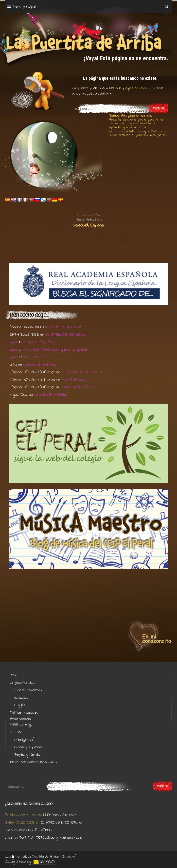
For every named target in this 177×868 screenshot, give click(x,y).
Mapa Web (48, 762)
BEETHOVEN (33, 357)
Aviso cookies (20, 719)
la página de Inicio (133, 88)
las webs (21, 698)
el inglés (20, 705)
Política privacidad (24, 713)
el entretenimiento (28, 690)
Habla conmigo (21, 724)
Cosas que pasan (28, 747)
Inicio (14, 675)
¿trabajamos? (24, 740)
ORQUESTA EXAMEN (40, 342)
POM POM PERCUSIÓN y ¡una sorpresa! (55, 350)
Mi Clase (17, 732)
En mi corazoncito (25, 762)
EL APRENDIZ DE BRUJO (66, 335)
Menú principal (24, 7)
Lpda (13, 342)
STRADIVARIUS (74, 380)
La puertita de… (23, 683)
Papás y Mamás (27, 755)
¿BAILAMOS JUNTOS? (64, 327)
